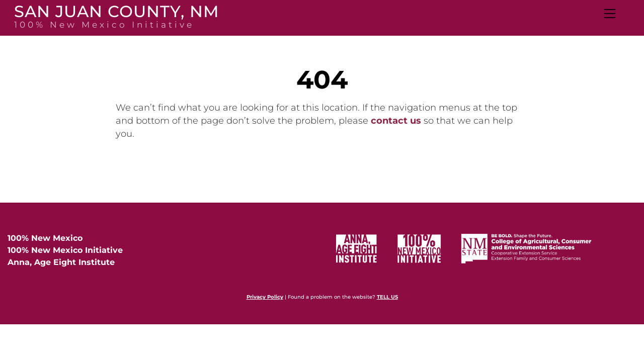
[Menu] (609, 14)
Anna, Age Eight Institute (61, 262)
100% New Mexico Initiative (65, 250)
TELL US (387, 297)
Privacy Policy (265, 297)
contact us (396, 121)
